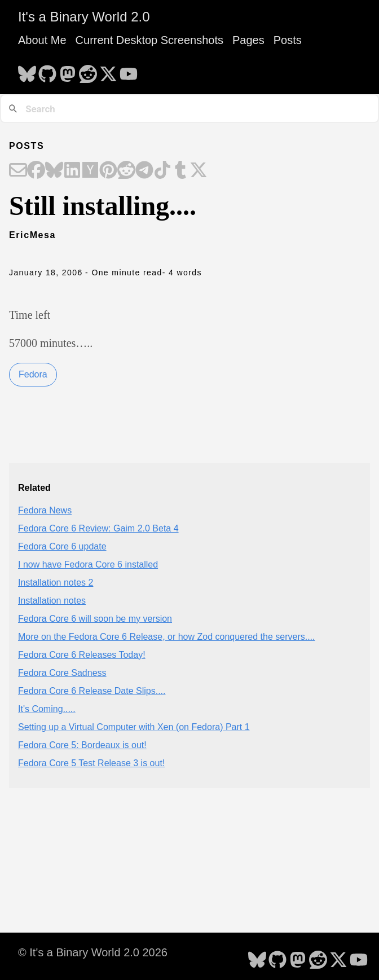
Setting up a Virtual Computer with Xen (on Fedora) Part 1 (134, 727)
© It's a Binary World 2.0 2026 (93, 952)
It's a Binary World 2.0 (84, 17)
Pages (248, 40)
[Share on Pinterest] (108, 171)
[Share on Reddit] (126, 171)
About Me (42, 40)
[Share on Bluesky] (54, 171)
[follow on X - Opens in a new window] (108, 71)
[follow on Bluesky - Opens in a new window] (27, 71)
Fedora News (45, 510)
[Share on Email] (18, 171)
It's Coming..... (47, 709)
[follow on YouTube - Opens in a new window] (129, 71)
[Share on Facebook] (36, 171)
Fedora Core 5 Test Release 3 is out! (91, 763)
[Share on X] (199, 171)
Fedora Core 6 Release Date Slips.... (92, 691)
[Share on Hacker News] (90, 171)
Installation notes (52, 601)
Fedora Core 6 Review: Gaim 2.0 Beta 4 (98, 528)
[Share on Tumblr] (180, 171)
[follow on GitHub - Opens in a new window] (47, 71)
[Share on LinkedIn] (72, 171)
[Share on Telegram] (144, 171)
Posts (288, 40)
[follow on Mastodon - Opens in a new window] (68, 71)
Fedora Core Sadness (62, 673)
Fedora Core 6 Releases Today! (82, 655)
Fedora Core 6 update (62, 546)
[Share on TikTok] (162, 171)
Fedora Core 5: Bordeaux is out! (82, 745)
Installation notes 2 (56, 583)
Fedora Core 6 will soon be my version (95, 619)
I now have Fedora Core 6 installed (88, 564)
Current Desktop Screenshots (149, 40)
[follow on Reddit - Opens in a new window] (88, 71)
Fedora (33, 374)
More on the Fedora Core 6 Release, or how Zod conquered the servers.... (167, 637)
